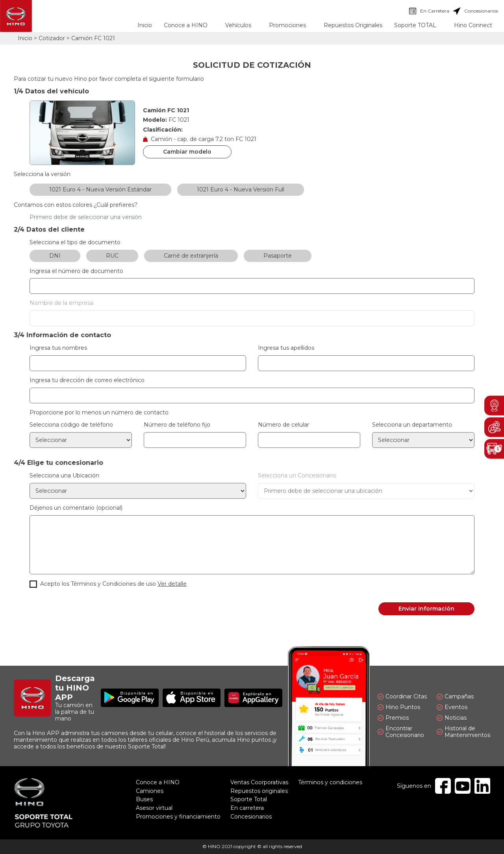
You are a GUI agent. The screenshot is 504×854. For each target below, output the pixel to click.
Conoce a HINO (158, 782)
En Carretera (429, 11)
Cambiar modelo (187, 152)
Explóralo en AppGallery (253, 698)
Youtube (463, 786)
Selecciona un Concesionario (297, 476)
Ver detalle (172, 584)
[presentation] (89, 609)
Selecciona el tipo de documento (75, 242)
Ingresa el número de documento (76, 271)
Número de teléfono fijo (177, 425)
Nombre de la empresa (61, 303)
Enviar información (426, 609)
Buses (144, 799)
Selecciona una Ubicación (64, 476)
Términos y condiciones (330, 782)
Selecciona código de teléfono (71, 425)
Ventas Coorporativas (259, 782)
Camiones (150, 791)
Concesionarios (476, 11)
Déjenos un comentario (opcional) (76, 508)
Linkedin (482, 786)
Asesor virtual (154, 808)
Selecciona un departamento (412, 425)
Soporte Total (249, 799)
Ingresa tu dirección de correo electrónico (87, 380)
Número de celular (283, 425)
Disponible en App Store (192, 698)
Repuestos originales (259, 791)
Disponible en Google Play (130, 698)
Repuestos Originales (353, 25)
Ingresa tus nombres (58, 348)
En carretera (247, 808)
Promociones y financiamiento (178, 817)
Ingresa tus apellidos (286, 348)
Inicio (145, 25)
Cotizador (52, 38)
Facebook (443, 786)
